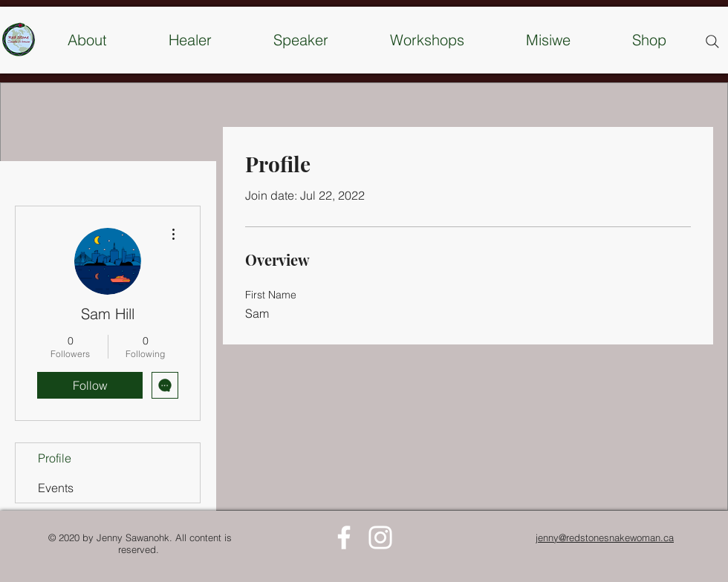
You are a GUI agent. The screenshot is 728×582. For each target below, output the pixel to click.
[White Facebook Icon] (344, 537)
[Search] (712, 42)
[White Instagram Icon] (380, 537)
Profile (55, 458)
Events (56, 488)
